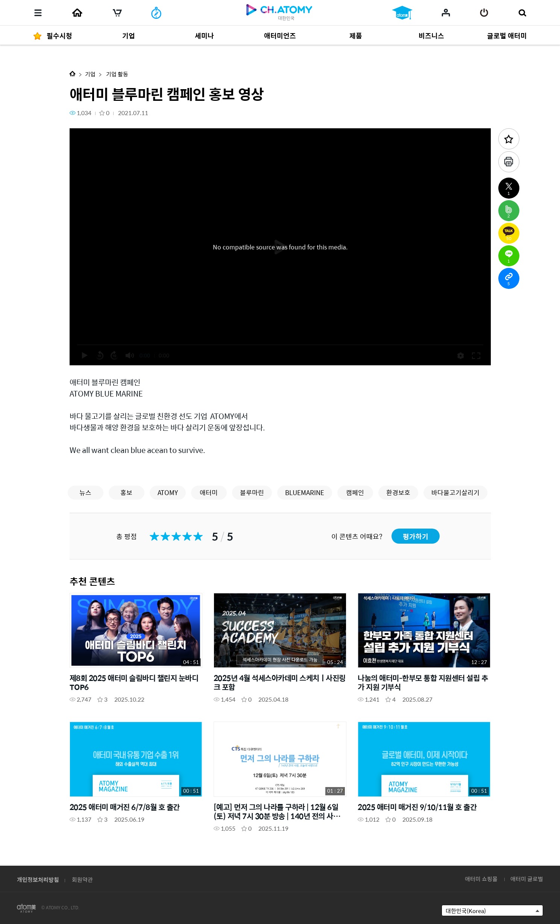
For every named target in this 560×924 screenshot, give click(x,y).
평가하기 (416, 536)
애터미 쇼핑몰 (481, 879)
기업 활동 (117, 74)
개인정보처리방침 (38, 879)
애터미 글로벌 (527, 879)
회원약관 (82, 879)
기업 (90, 74)
